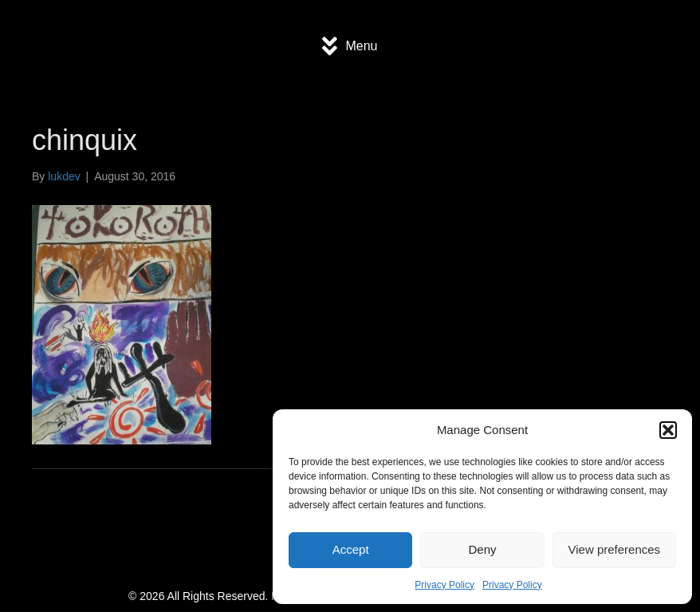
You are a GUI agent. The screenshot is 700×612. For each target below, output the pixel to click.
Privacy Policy (444, 585)
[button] (668, 430)
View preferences (615, 549)
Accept (351, 549)
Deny (482, 549)
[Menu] (350, 46)
